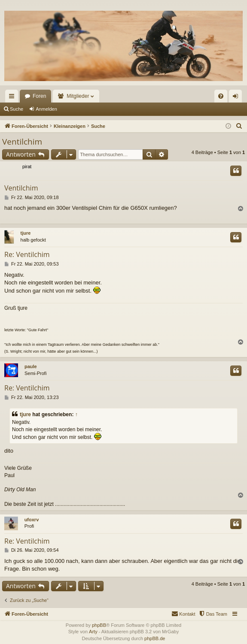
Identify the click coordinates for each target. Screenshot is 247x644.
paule (31, 366)
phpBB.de (155, 638)
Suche (17, 109)
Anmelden (46, 109)
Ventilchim (22, 142)
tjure (26, 233)
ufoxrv (32, 520)
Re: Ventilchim (27, 254)
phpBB (99, 625)
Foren (39, 96)
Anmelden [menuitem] (237, 98)
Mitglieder (78, 96)
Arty (93, 632)
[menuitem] (221, 96)
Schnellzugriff (13, 98)
